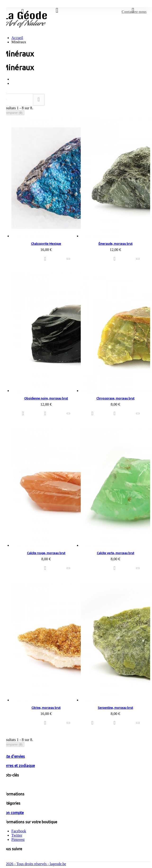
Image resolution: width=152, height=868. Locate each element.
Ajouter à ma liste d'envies (46, 259)
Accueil (17, 38)
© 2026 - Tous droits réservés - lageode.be (34, 864)
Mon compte (13, 813)
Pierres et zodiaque (18, 766)
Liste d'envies (13, 756)
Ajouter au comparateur (69, 259)
